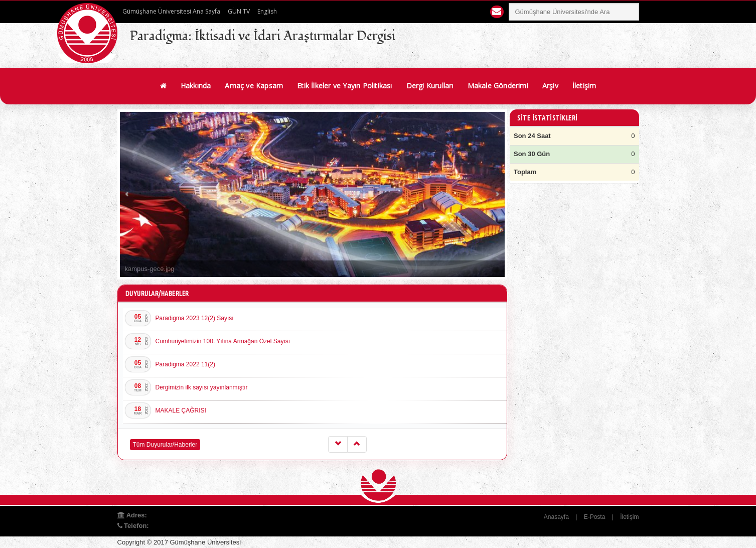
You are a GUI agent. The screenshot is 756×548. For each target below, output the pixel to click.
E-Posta (595, 517)
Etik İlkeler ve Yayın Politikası (344, 86)
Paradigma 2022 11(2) (185, 364)
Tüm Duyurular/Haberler (165, 445)
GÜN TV (239, 11)
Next (497, 194)
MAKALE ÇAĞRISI (181, 410)
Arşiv (550, 86)
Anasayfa (556, 517)
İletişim (584, 86)
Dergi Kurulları (430, 86)
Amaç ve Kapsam (254, 86)
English (267, 11)
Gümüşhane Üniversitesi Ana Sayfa (171, 11)
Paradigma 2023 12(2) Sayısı (195, 318)
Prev (127, 194)
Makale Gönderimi (498, 86)
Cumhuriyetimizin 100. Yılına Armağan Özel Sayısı (223, 341)
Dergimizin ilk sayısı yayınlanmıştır (202, 387)
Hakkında (196, 86)
